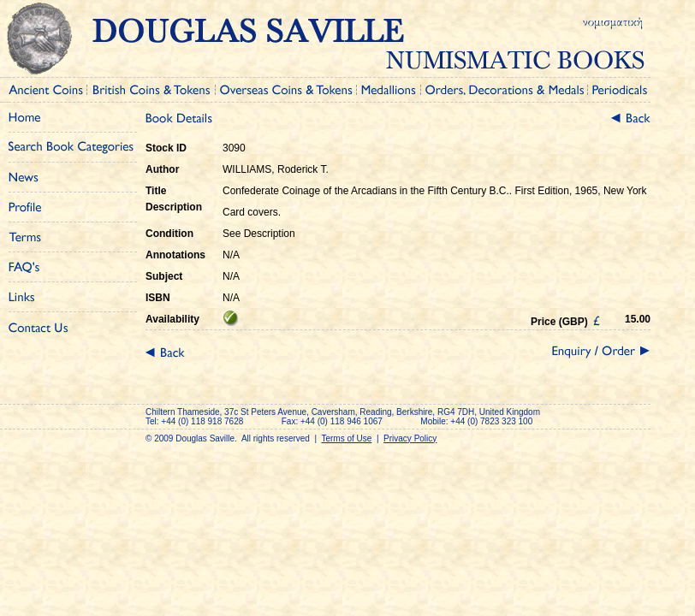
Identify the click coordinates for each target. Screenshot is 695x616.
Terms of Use (346, 438)
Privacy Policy (410, 438)
